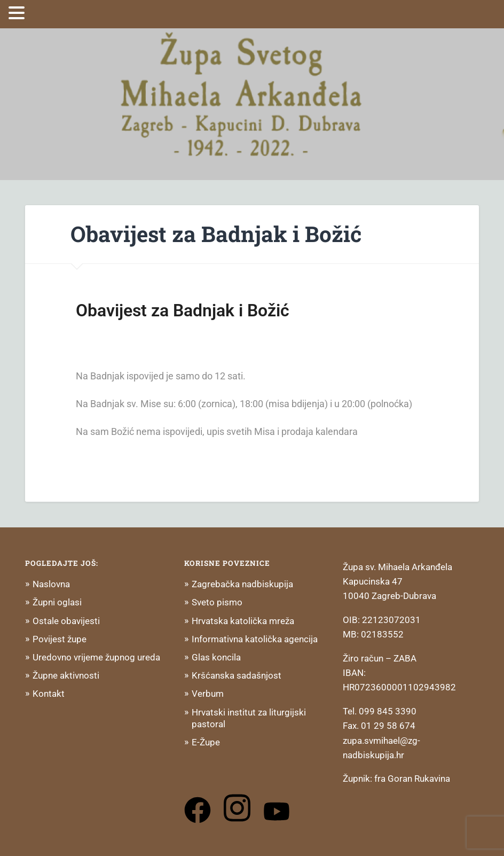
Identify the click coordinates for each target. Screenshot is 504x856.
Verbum (208, 694)
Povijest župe (60, 639)
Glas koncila (216, 657)
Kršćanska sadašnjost (237, 675)
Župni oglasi (57, 602)
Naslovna (51, 584)
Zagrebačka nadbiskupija (242, 584)
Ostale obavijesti (66, 621)
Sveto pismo (217, 602)
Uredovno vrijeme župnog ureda (96, 657)
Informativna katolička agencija (255, 639)
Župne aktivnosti (66, 675)
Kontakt (49, 694)
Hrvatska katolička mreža (243, 621)
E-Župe (206, 742)
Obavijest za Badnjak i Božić (216, 234)
